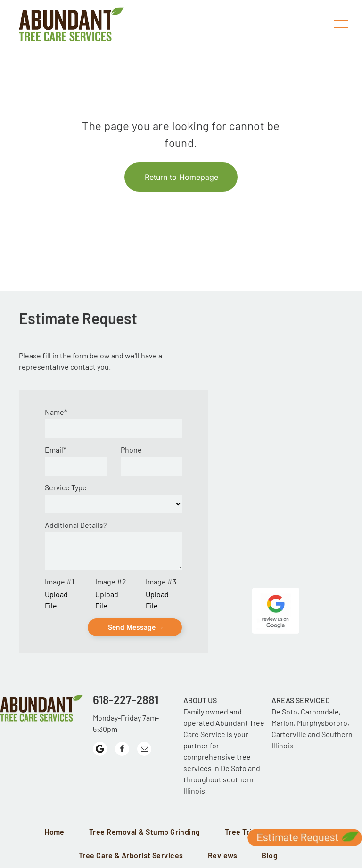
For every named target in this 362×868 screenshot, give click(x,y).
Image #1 (60, 581)
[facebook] (122, 750)
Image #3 (161, 581)
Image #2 (111, 581)
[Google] (100, 750)
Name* (56, 412)
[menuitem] (57, 832)
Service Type (66, 487)
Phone (131, 450)
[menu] (341, 24)
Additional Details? (76, 525)
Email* (55, 450)
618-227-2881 (126, 700)
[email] (144, 750)
